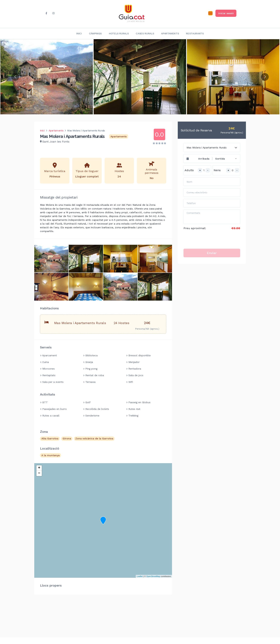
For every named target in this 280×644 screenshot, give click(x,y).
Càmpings (95, 33)
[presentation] (211, 240)
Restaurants (195, 33)
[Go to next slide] (265, 77)
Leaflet (140, 576)
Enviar (212, 253)
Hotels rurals (119, 33)
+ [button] (39, 468)
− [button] (39, 473)
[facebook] (46, 13)
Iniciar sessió (226, 13)
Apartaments (170, 33)
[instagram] (54, 13)
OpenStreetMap (153, 576)
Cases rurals (145, 33)
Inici (79, 33)
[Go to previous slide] (15, 77)
